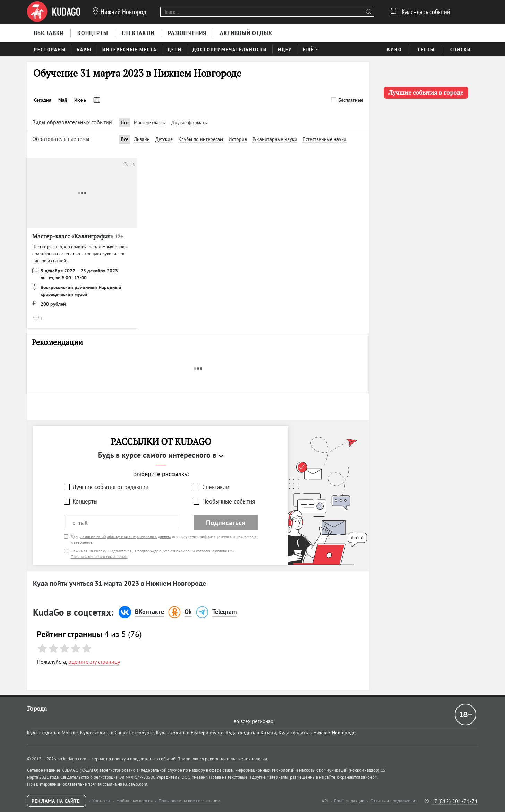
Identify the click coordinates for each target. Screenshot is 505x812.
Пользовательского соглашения (99, 556)
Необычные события (229, 501)
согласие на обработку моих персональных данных (125, 536)
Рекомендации (57, 342)
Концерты (85, 501)
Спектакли (216, 487)
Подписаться (226, 523)
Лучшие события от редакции (110, 487)
